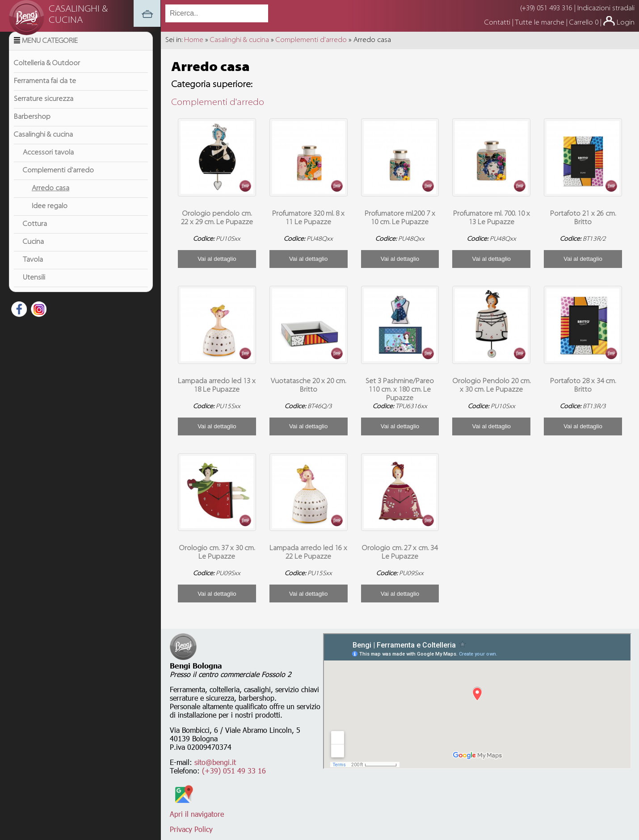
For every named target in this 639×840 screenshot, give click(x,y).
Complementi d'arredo (58, 182)
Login (626, 23)
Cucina (33, 253)
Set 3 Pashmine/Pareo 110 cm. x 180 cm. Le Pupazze (400, 390)
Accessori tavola (48, 164)
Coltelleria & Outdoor (47, 75)
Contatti (498, 23)
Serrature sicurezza (44, 110)
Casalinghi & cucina (43, 146)
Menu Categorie (50, 52)
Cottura (35, 235)
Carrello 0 (584, 23)
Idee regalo (50, 217)
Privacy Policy (191, 829)
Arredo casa (50, 200)
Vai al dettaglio (217, 259)
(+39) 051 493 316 (546, 8)
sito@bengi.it (215, 762)
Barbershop (32, 128)
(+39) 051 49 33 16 (234, 771)
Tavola (33, 271)
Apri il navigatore (197, 810)
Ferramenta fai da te (45, 92)
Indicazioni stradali (606, 8)
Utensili (34, 289)
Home (194, 40)
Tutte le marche (540, 23)
